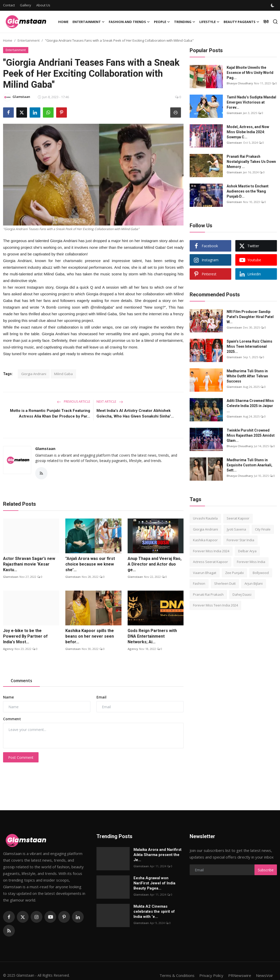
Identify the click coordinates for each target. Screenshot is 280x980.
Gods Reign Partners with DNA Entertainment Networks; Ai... (152, 636)
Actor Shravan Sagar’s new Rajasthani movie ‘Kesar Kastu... (29, 564)
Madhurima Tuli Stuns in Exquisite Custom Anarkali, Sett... (249, 465)
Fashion (199, 583)
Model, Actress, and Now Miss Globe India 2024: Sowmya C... (248, 132)
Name (8, 697)
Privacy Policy (211, 975)
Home (63, 22)
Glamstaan (45, 449)
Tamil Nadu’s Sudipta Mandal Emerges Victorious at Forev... (251, 102)
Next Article (110, 402)
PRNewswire (240, 975)
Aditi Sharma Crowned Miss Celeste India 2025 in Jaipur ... (250, 406)
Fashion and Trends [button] (129, 22)
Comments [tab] (21, 681)
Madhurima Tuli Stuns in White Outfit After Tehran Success (247, 376)
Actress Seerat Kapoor (210, 562)
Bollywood (261, 573)
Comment (12, 719)
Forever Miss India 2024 (211, 551)
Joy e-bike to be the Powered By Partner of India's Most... (25, 636)
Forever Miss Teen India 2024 (215, 605)
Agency (8, 649)
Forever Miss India (251, 562)
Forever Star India (240, 540)
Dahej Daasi (242, 594)
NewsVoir (265, 975)
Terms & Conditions (177, 975)
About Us (43, 5)
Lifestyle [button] (209, 22)
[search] (275, 22)
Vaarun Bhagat (205, 573)
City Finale (263, 529)
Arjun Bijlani (254, 583)
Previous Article (74, 402)
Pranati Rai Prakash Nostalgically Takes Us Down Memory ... (251, 162)
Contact (9, 5)
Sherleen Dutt (225, 583)
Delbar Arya (247, 551)
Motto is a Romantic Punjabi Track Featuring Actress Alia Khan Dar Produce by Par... (50, 413)
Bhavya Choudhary (240, 83)
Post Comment (21, 757)
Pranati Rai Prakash (208, 594)
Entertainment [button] (89, 22)
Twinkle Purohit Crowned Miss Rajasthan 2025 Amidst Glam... (251, 435)
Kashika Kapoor (205, 540)
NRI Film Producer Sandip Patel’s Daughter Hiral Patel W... (250, 317)
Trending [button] (185, 22)
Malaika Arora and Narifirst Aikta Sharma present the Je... (157, 855)
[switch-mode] (273, 5)
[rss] (9, 931)
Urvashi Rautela (205, 518)
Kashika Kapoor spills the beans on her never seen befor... (90, 636)
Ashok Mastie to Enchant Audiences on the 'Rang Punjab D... (248, 191)
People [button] (162, 22)
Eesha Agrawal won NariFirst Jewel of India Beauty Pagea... (154, 883)
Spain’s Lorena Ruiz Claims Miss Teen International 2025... (249, 346)
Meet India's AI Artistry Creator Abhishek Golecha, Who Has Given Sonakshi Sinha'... (135, 413)
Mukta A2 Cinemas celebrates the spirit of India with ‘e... (154, 911)
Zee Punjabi (234, 573)
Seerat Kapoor (238, 518)
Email (101, 697)
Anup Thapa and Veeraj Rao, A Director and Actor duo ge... (155, 564)
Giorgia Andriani (34, 374)
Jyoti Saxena (236, 529)
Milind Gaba (63, 374)
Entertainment (29, 40)
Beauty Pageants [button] (241, 22)
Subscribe (266, 870)
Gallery (26, 5)
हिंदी (266, 22)
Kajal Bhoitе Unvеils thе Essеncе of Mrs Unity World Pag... (250, 73)
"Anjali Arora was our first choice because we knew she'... (90, 564)
